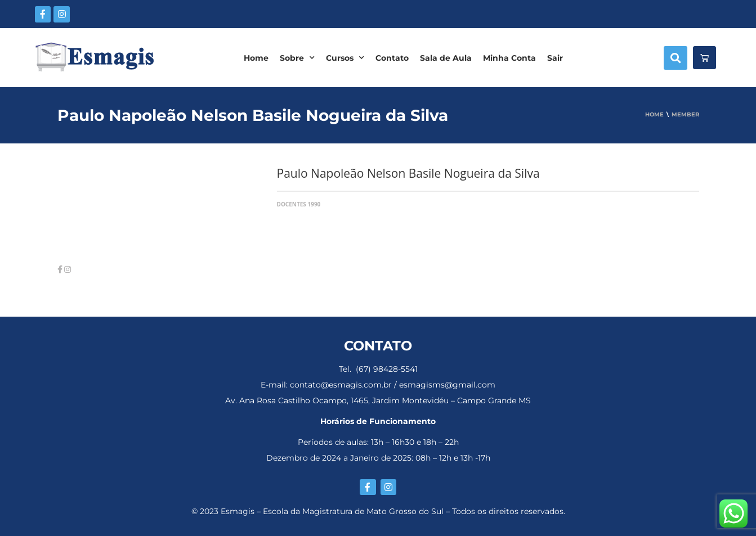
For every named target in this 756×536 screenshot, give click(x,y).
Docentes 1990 (299, 204)
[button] (676, 58)
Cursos (345, 58)
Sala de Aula (446, 58)
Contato (392, 58)
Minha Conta (509, 58)
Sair (555, 58)
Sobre (297, 58)
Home (256, 58)
